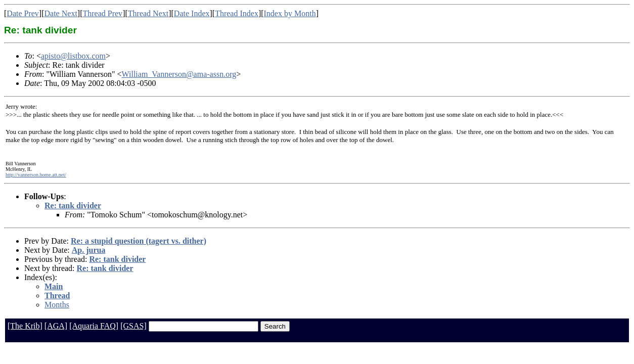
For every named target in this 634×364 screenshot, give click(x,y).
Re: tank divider (73, 206)
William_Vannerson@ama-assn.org (179, 74)
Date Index (192, 13)
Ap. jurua (89, 250)
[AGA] (56, 326)
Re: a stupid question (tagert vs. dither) (139, 241)
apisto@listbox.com (73, 56)
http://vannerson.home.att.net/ (36, 175)
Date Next (61, 13)
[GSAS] (133, 326)
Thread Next (148, 13)
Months (57, 305)
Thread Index (237, 13)
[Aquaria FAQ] (94, 326)
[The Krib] (25, 326)
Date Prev (23, 13)
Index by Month (290, 13)
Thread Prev (102, 13)
